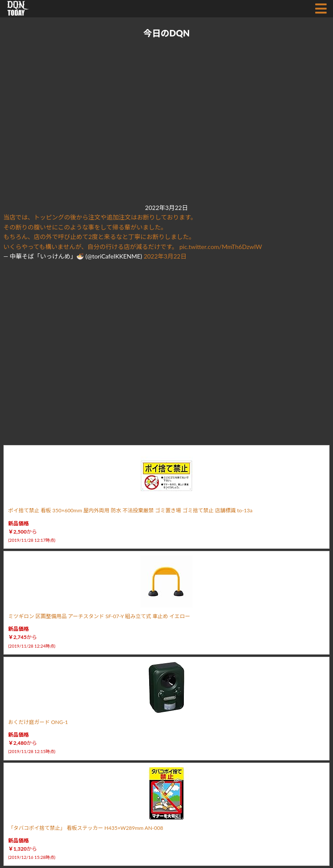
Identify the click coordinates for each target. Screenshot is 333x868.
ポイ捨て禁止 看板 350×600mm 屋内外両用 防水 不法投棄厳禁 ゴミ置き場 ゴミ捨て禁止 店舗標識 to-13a (131, 510)
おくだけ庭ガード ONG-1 (38, 722)
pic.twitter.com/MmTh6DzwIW (221, 247)
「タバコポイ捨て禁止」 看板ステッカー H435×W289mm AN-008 (86, 828)
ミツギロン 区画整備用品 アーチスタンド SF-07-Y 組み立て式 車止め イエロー (99, 616)
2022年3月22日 (165, 256)
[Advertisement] (165, 121)
